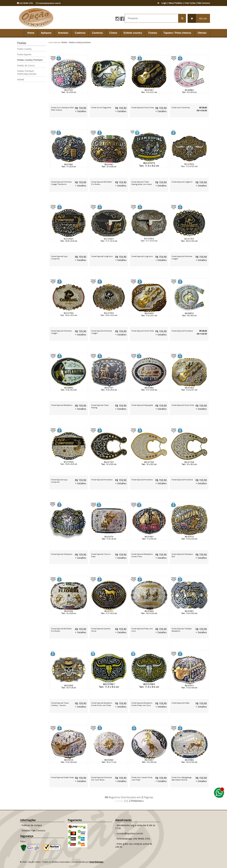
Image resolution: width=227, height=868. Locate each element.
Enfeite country (133, 33)
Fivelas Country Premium (30, 60)
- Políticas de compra (31, 825)
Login (162, 3)
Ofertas (202, 33)
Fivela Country (24, 49)
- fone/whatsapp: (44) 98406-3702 (133, 839)
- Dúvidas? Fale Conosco (33, 830)
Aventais (63, 33)
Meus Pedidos (176, 3)
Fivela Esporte (24, 54)
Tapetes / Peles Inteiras (177, 33)
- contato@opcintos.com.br (129, 833)
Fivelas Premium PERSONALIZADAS (27, 72)
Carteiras (97, 33)
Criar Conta (190, 3)
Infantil (20, 79)
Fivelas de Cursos (26, 65)
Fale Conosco (204, 3)
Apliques (46, 33)
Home (31, 33)
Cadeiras (80, 33)
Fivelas (153, 33)
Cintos (113, 33)
